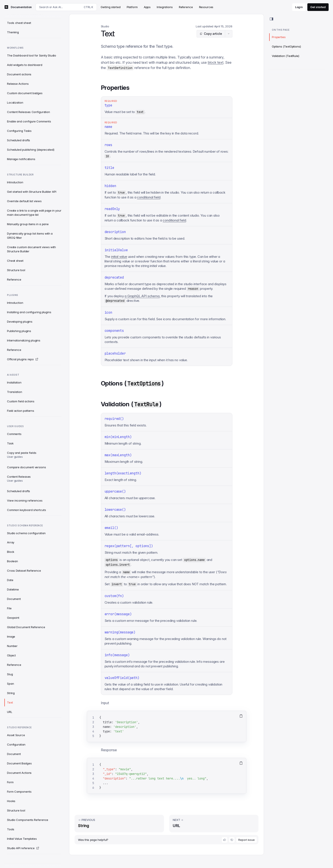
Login (299, 7)
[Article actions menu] (229, 34)
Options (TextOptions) (286, 46)
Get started (318, 7)
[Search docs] (66, 7)
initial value (119, 257)
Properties (279, 37)
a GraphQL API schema (142, 296)
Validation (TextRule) (286, 56)
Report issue (247, 840)
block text (216, 62)
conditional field (149, 197)
